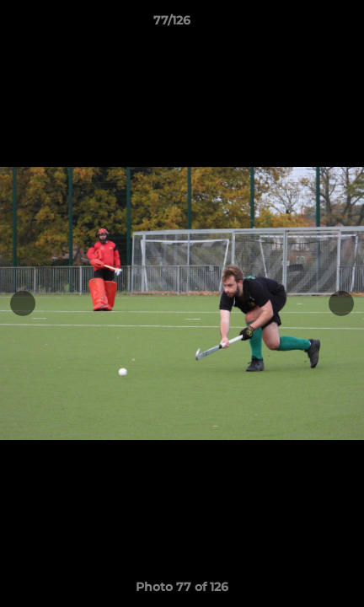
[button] (303, 24)
